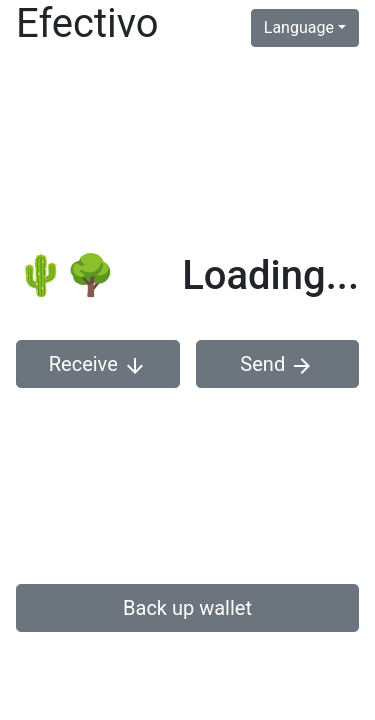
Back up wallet (187, 608)
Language (299, 27)
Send (277, 365)
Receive (98, 365)
